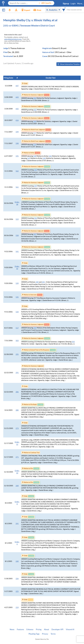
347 (35, 234)
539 (17, 283)
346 (35, 218)
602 (35, 110)
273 (17, 428)
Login (73, 4)
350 (35, 170)
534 (17, 312)
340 (37, 282)
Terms (53, 634)
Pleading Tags (34, 634)
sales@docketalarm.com (13, 39)
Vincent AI (70, 629)
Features (20, 629)
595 (17, 156)
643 (17, 97)
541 (17, 251)
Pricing (39, 629)
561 (17, 187)
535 (17, 297)
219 (17, 607)
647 (17, 86)
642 (17, 109)
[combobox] (64, 10)
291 (17, 373)
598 (17, 143)
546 (35, 121)
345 (43, 282)
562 (17, 171)
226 (17, 579)
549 (29, 158)
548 (35, 156)
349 (35, 186)
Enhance (30, 629)
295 (17, 354)
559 (17, 219)
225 (17, 591)
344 (35, 328)
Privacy (45, 634)
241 (17, 524)
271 (17, 457)
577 (35, 133)
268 (17, 486)
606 (35, 98)
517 (17, 328)
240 (17, 561)
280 (17, 410)
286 (17, 392)
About (46, 629)
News (12, 629)
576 (35, 144)
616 (17, 120)
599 (17, 132)
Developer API (57, 629)
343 (73, 342)
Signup (66, 4)
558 (17, 235)
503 (17, 341)
